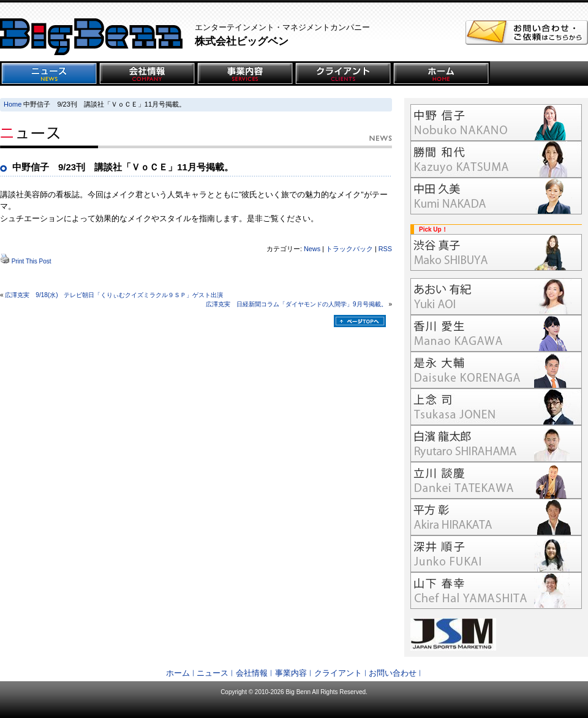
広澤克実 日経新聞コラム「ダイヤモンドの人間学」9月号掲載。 (296, 304)
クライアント (338, 673)
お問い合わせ (393, 673)
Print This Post (32, 261)
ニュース (213, 673)
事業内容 (291, 673)
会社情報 (252, 673)
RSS (385, 249)
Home (13, 104)
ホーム (178, 673)
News (312, 249)
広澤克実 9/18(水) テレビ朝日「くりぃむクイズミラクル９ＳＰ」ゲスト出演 (114, 295)
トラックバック (349, 249)
